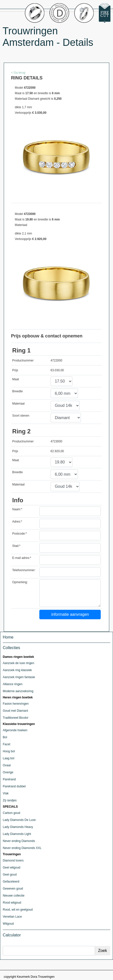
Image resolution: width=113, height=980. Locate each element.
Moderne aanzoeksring (18, 691)
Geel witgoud (12, 868)
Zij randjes (10, 800)
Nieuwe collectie (14, 896)
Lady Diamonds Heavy (18, 827)
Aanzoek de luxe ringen (18, 663)
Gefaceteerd (11, 882)
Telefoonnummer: (24, 570)
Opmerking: (20, 582)
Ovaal (7, 765)
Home (8, 637)
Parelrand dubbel (14, 786)
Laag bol (9, 758)
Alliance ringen (13, 684)
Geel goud (10, 875)
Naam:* (17, 509)
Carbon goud (11, 813)
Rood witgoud (12, 903)
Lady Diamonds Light (17, 834)
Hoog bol (9, 751)
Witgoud (8, 924)
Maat (16, 379)
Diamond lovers (13, 861)
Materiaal (18, 404)
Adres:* (17, 522)
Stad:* (16, 546)
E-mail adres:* (22, 558)
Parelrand (9, 779)
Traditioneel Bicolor (16, 718)
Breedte (18, 391)
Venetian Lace (12, 917)
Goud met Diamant (15, 711)
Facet (7, 744)
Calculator (12, 935)
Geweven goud (13, 889)
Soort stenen (21, 416)
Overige (8, 772)
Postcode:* (20, 534)
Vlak (6, 793)
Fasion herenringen (16, 704)
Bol (5, 737)
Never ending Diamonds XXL (22, 848)
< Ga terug (18, 73)
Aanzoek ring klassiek (17, 670)
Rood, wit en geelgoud (18, 910)
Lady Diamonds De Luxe (19, 820)
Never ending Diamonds (19, 841)
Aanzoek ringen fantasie (19, 677)
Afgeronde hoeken (15, 730)
